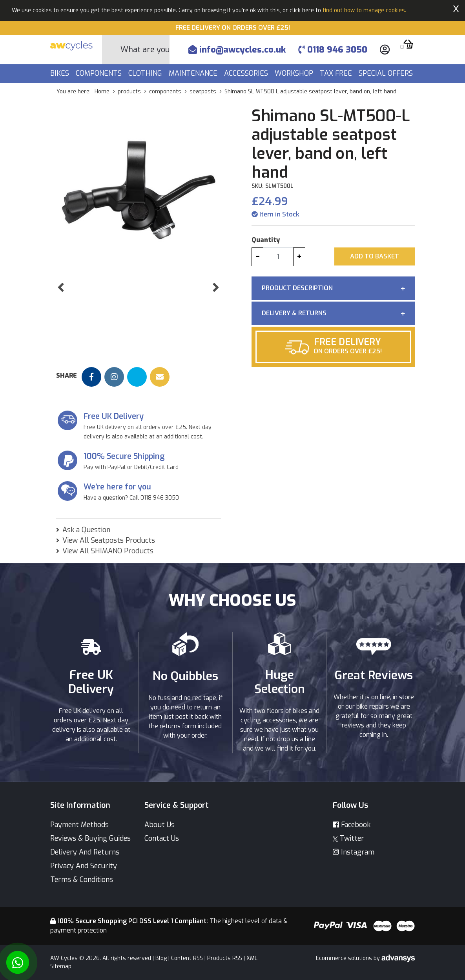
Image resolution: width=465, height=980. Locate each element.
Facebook (352, 825)
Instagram (354, 852)
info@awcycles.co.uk (237, 50)
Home (102, 92)
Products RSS (225, 958)
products (129, 92)
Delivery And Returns (85, 852)
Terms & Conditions (82, 880)
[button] (61, 304)
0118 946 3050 (333, 50)
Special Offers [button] (387, 73)
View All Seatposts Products (109, 540)
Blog (161, 958)
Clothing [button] (146, 73)
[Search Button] (111, 50)
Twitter (348, 838)
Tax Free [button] (337, 73)
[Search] (145, 50)
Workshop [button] (295, 73)
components (165, 92)
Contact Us (162, 838)
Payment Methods (79, 825)
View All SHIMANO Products (108, 551)
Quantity (266, 240)
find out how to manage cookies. (364, 10)
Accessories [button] (247, 73)
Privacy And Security (84, 866)
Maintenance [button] (194, 73)
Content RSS (187, 958)
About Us (160, 825)
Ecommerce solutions (345, 958)
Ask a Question (86, 530)
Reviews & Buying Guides (90, 838)
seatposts (203, 92)
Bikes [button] (61, 73)
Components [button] (100, 73)
